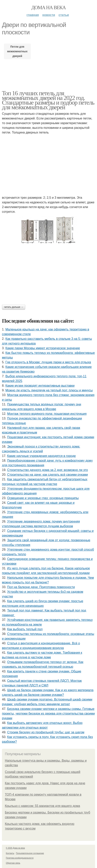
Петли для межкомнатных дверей (17, 51)
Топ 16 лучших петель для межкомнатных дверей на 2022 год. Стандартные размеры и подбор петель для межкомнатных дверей (48, 100)
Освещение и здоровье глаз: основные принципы (43, 498)
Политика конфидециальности (20, 858)
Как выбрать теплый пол (25, 629)
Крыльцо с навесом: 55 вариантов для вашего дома (42, 806)
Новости (49, 15)
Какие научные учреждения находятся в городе (41, 456)
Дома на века (48, 8)
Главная (33, 15)
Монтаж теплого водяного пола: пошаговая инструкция (47, 414)
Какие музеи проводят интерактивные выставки (40, 386)
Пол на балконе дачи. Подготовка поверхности (41, 587)
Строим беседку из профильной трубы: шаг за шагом (46, 732)
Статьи (64, 15)
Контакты (10, 853)
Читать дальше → (14, 307)
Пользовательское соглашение (30, 853)
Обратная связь (13, 863)
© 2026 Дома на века (15, 848)
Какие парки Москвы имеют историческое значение (43, 348)
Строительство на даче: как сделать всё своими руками (48, 475)
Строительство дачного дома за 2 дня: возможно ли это (48, 470)
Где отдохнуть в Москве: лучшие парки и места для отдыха (48, 362)
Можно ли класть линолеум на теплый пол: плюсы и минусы (49, 390)
